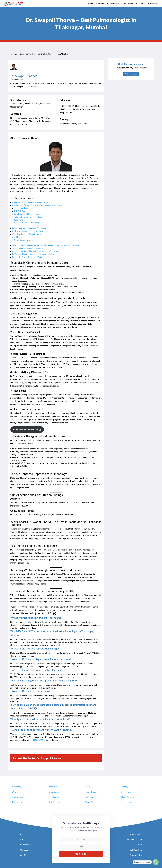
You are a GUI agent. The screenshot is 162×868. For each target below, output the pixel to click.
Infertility (53, 787)
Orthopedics (54, 792)
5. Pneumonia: (20, 220)
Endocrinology (18, 797)
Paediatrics (17, 802)
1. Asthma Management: (24, 208)
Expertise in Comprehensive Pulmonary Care (31, 202)
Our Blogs (25, 855)
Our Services (26, 850)
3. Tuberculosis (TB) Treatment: (28, 214)
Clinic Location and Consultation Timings (29, 234)
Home (91, 4)
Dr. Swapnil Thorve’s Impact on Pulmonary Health (33, 254)
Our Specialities (128, 4)
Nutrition (89, 797)
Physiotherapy (91, 792)
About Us (100, 4)
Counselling (126, 792)
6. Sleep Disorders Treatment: (27, 223)
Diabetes (89, 787)
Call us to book (131, 74)
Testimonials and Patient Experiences (28, 248)
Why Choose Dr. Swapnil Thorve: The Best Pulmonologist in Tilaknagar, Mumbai (46, 245)
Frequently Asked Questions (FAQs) (27, 257)
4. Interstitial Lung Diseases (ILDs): (29, 217)
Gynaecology (127, 802)
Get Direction (136, 850)
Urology (125, 787)
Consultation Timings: (24, 240)
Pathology (17, 787)
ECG (14, 792)
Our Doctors (113, 4)
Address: (18, 237)
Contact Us (153, 4)
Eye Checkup (54, 797)
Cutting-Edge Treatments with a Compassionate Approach (37, 205)
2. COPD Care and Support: (26, 211)
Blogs (143, 4)
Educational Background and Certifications (30, 228)
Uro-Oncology (55, 802)
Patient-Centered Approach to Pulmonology (31, 231)
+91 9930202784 (37, 740)
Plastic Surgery (127, 797)
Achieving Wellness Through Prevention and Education (35, 251)
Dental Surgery (91, 802)
